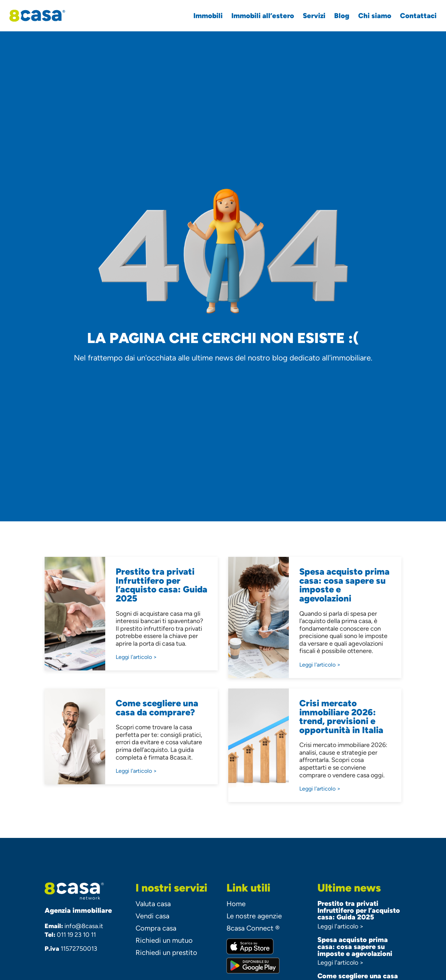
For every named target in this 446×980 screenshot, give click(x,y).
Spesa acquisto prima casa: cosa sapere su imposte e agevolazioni (355, 947)
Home (236, 904)
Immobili (203, 16)
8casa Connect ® (253, 928)
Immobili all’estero (258, 16)
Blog (337, 16)
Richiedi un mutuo (164, 940)
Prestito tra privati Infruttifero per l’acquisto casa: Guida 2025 (359, 910)
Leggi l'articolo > (340, 926)
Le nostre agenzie (254, 916)
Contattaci (414, 16)
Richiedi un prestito (166, 952)
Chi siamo (370, 16)
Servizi (310, 16)
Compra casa (156, 928)
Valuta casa (153, 904)
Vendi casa (152, 916)
